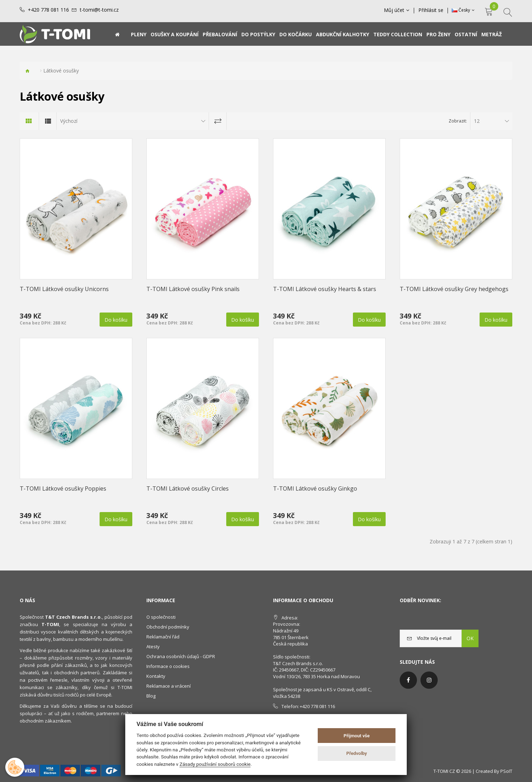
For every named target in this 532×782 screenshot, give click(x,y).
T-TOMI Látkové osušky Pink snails (193, 289)
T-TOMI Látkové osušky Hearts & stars (325, 289)
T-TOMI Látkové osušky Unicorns (64, 289)
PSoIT (506, 771)
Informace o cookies (168, 666)
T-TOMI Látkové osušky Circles (188, 488)
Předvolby (357, 753)
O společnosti (161, 617)
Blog (151, 696)
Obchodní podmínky (168, 627)
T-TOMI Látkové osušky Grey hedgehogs (454, 289)
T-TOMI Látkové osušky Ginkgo (315, 488)
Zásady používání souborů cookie (215, 764)
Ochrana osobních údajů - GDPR (181, 656)
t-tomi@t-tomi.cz (99, 10)
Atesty (153, 647)
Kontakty (156, 676)
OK (470, 638)
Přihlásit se (431, 10)
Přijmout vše (357, 736)
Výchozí (69, 121)
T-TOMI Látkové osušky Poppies (63, 488)
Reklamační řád (163, 637)
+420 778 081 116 (48, 10)
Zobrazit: (458, 121)
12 (477, 121)
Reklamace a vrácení (169, 686)
